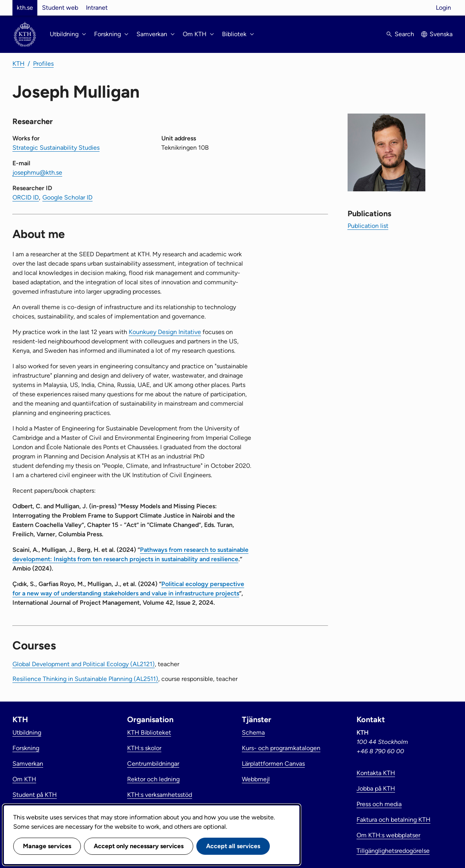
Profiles (43, 64)
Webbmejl (256, 779)
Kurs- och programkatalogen (281, 748)
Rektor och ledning (153, 779)
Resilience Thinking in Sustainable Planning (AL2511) (85, 679)
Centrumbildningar (153, 764)
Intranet (97, 8)
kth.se (25, 8)
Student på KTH (35, 795)
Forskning (26, 748)
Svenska (441, 34)
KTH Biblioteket (149, 732)
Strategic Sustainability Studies (56, 148)
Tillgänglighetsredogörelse (393, 851)
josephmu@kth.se (37, 172)
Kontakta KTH (376, 773)
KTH (18, 64)
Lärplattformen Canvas (273, 764)
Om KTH (24, 779)
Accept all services (233, 846)
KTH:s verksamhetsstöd (160, 795)
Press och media (379, 804)
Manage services (47, 846)
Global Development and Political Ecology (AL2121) (84, 664)
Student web (60, 8)
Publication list (368, 226)
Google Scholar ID (67, 197)
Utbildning (27, 732)
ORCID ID (26, 197)
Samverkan (28, 764)
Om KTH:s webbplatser (388, 835)
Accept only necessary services (139, 846)
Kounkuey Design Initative (165, 332)
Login (443, 8)
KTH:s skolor (144, 748)
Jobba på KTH (376, 788)
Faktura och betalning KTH (393, 820)
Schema (253, 732)
